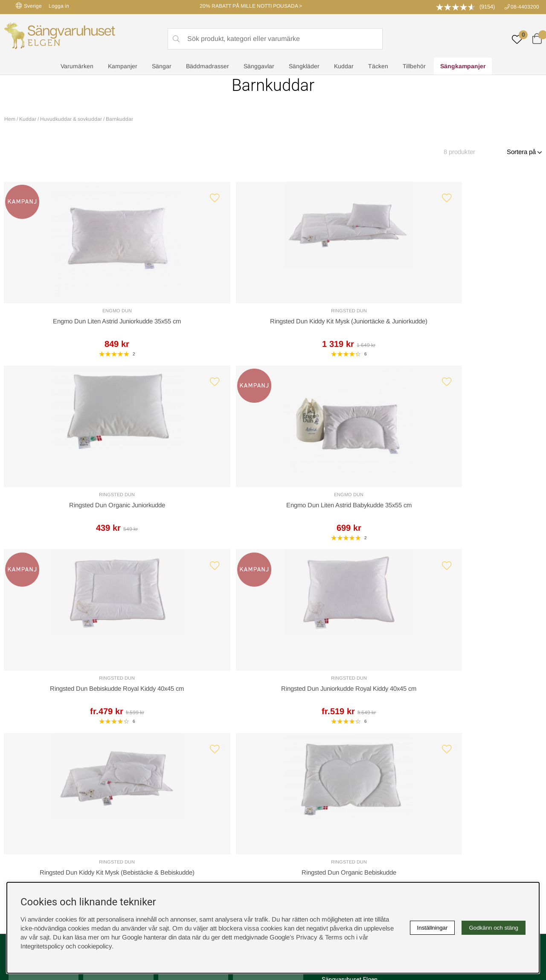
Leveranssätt (108, 628)
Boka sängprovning (438, 762)
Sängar (162, 67)
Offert (173, 628)
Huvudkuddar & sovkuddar (71, 119)
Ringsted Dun (205, 314)
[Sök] (275, 39)
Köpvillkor (290, 771)
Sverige (29, 6)
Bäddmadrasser (208, 67)
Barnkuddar (119, 119)
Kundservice (32, 628)
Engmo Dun (69, 314)
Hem (10, 119)
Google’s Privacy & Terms (306, 937)
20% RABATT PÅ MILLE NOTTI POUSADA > (251, 6)
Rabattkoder (160, 762)
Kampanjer (123, 67)
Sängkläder (304, 67)
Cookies (288, 762)
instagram (27, 816)
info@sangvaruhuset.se (355, 671)
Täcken (378, 67)
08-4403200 (525, 7)
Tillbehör (414, 67)
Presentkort (159, 789)
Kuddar (344, 67)
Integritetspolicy (299, 780)
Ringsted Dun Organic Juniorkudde (341, 324)
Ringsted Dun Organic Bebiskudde (477, 514)
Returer (250, 628)
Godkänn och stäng (494, 928)
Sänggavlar (259, 67)
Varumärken (77, 67)
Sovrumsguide (163, 771)
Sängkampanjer (463, 67)
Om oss (154, 780)
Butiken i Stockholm (439, 789)
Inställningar (433, 928)
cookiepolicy (95, 946)
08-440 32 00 (351, 662)
